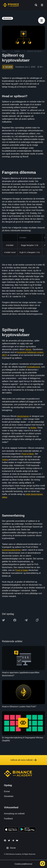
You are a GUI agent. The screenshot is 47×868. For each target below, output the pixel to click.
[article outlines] (42, 20)
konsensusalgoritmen (11, 550)
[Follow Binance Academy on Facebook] (5, 840)
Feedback (8, 819)
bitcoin (28, 349)
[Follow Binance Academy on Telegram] (13, 840)
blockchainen (23, 416)
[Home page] (11, 5)
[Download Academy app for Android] (28, 830)
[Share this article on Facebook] (15, 620)
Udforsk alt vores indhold (23, 760)
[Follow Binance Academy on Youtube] (17, 841)
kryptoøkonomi (34, 367)
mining (5, 460)
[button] (42, 5)
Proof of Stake (22, 570)
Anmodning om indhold (14, 814)
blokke (33, 428)
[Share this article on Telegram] (26, 620)
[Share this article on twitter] (4, 620)
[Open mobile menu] (42, 5)
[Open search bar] (35, 5)
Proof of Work (28, 454)
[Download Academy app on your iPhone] (11, 830)
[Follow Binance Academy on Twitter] (9, 840)
